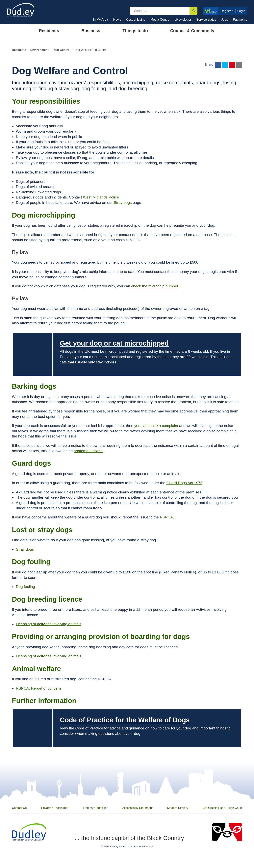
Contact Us (19, 808)
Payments (240, 20)
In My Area (101, 20)
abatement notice (88, 451)
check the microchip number (155, 286)
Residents (19, 50)
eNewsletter (183, 20)
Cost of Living (136, 20)
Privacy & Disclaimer (55, 808)
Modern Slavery (178, 808)
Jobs (225, 20)
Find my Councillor (95, 808)
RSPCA (166, 517)
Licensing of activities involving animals (49, 624)
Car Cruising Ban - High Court (222, 808)
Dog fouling (25, 587)
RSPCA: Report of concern (38, 688)
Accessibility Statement (137, 808)
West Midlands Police (101, 197)
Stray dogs (123, 203)
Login (241, 11)
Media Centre (160, 20)
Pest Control (61, 50)
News (117, 20)
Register (227, 11)
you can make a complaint (156, 426)
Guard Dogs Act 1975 (184, 483)
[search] (160, 11)
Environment (39, 50)
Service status (206, 20)
